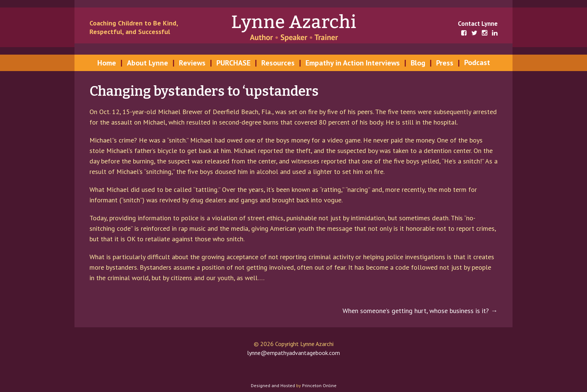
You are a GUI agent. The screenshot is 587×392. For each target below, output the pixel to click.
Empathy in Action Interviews (353, 63)
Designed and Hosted (273, 385)
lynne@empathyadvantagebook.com (293, 353)
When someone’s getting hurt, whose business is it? (420, 311)
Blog (418, 63)
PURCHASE (233, 63)
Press (445, 63)
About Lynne (147, 63)
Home (107, 63)
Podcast (477, 62)
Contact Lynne (478, 24)
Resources (278, 63)
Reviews (192, 63)
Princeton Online (319, 385)
